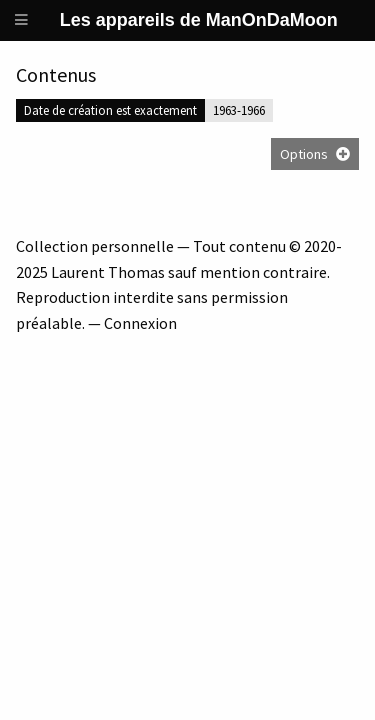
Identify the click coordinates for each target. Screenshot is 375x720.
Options (304, 154)
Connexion (140, 323)
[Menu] (22, 20)
